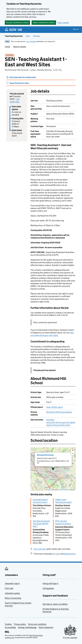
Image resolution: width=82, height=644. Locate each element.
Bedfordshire (70, 554)
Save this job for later (19, 83)
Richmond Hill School (45, 455)
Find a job (9, 588)
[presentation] (53, 469)
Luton (57, 554)
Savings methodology (27, 627)
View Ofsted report (55, 407)
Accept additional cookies (17, 23)
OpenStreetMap (63, 490)
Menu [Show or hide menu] (75, 29)
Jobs (28, 36)
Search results (20, 47)
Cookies (8, 624)
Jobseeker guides (12, 593)
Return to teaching (13, 598)
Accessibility (10, 627)
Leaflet (48, 490)
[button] (53, 469)
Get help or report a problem (55, 604)
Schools (36, 36)
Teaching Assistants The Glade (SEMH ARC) (41, 524)
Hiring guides (48, 588)
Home (7, 47)
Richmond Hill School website (59, 412)
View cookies (63, 23)
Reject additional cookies (44, 23)
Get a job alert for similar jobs (23, 77)
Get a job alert (40, 549)
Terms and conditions (37, 624)
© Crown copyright (70, 637)
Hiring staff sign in (50, 583)
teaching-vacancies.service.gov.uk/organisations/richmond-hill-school (61, 422)
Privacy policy (20, 624)
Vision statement (46, 627)
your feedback (32, 41)
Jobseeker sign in (12, 583)
